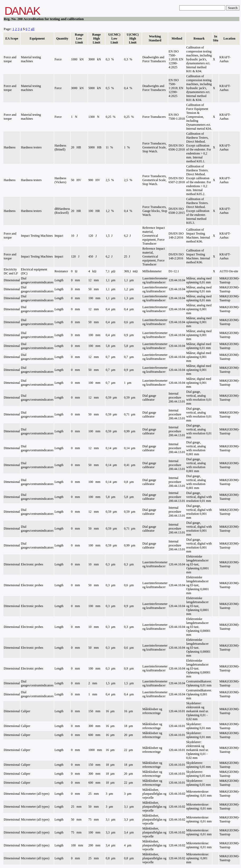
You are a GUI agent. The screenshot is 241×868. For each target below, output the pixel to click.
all (33, 29)
